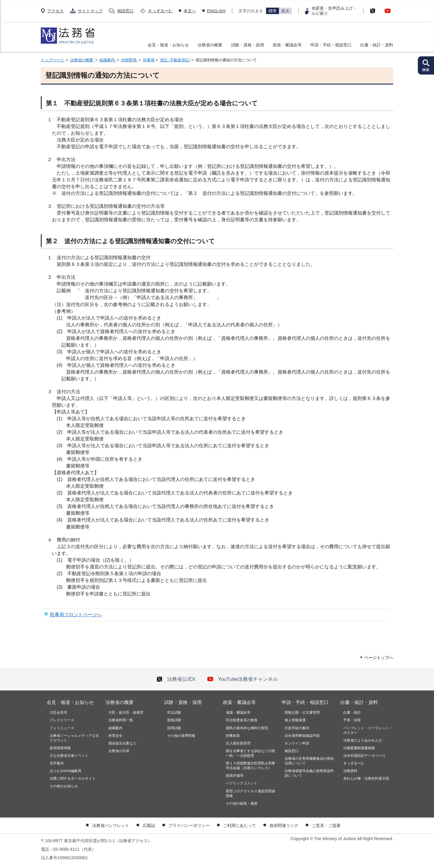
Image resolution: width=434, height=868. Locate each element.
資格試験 (174, 720)
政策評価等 (235, 776)
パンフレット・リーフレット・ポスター (368, 730)
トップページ (53, 60)
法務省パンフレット (111, 825)
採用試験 (174, 728)
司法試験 (174, 712)
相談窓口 (125, 11)
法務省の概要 (210, 45)
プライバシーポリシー (189, 825)
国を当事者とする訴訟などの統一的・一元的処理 (250, 753)
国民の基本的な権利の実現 (247, 728)
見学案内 (57, 763)
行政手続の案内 (297, 728)
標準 (272, 11)
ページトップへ (379, 658)
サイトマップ (90, 11)
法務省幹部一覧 (121, 720)
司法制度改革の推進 (242, 720)
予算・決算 (352, 720)
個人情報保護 (295, 720)
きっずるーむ (160, 11)
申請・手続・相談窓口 (331, 45)
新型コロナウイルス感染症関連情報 (250, 793)
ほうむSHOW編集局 (65, 771)
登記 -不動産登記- (175, 60)
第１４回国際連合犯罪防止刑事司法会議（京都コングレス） (250, 766)
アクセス (55, 11)
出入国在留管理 (238, 743)
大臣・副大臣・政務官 (126, 712)
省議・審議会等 (238, 712)
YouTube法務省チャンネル (242, 679)
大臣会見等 (58, 712)
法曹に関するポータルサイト (73, 779)
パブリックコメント (242, 783)
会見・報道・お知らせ (168, 45)
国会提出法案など (122, 743)
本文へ (190, 11)
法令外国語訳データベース (364, 756)
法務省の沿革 (119, 751)
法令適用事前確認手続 (302, 736)
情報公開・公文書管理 (302, 712)
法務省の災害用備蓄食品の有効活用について (309, 761)
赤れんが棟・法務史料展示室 (366, 779)
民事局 (149, 60)
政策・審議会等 (287, 45)
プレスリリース (62, 720)
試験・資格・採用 (248, 45)
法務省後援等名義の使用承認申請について (309, 773)
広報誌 (149, 825)
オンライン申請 (297, 743)
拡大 (285, 11)
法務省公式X (176, 679)
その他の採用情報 (181, 736)
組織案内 (108, 60)
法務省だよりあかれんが (363, 740)
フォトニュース (62, 728)
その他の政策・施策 (242, 803)
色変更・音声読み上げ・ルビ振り (334, 11)
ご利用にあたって (240, 825)
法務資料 (350, 771)
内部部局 (129, 60)
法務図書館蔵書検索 (359, 748)
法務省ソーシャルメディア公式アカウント (74, 738)
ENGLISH (216, 11)
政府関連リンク (284, 825)
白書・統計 (352, 712)
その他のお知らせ (64, 786)
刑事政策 (233, 736)
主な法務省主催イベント (69, 756)
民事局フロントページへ (76, 615)
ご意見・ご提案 (326, 825)
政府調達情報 (60, 748)
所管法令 (115, 736)
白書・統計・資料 (377, 45)
